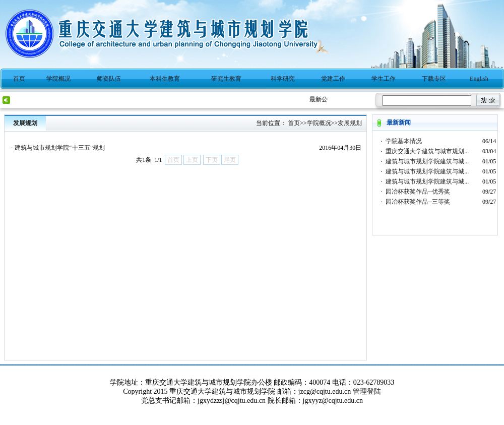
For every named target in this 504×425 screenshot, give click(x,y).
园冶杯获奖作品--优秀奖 (418, 192)
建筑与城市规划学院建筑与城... (427, 161)
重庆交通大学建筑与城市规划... (427, 151)
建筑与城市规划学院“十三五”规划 (60, 148)
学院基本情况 (404, 141)
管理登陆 (367, 391)
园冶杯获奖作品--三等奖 (418, 202)
